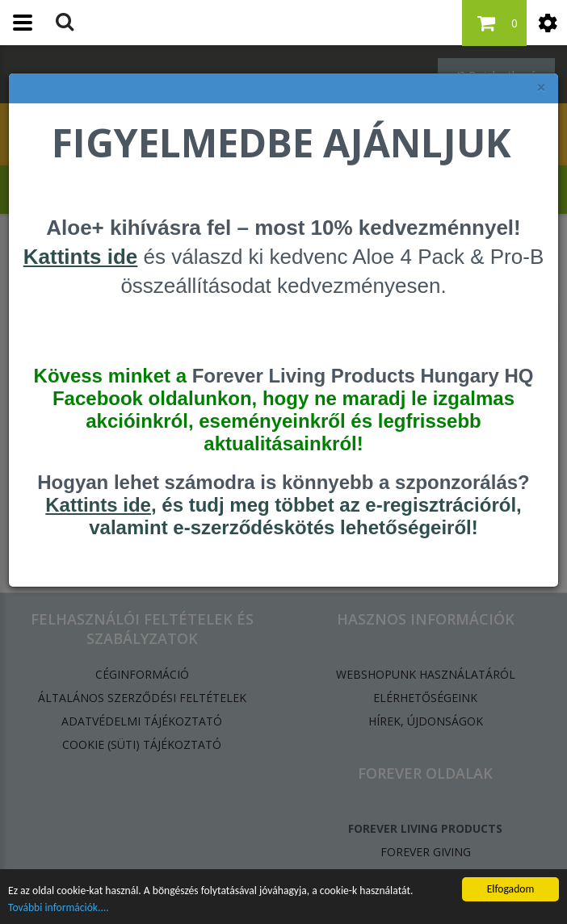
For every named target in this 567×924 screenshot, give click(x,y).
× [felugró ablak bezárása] (541, 88)
